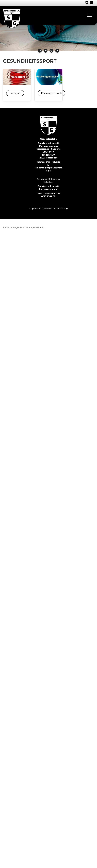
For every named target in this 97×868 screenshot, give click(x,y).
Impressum (35, 208)
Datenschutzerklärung (56, 208)
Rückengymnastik (51, 93)
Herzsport (15, 93)
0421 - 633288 (53, 162)
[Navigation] (90, 15)
